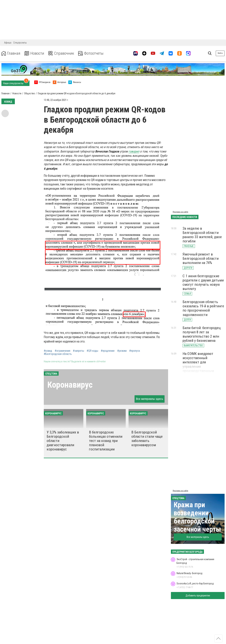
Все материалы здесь (150, 399)
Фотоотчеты (93, 53)
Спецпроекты (20, 43)
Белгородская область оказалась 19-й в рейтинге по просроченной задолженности (203, 308)
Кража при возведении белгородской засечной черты (197, 517)
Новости (35, 53)
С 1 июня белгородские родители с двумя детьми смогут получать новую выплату (203, 282)
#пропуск (135, 351)
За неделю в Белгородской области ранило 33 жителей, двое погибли (202, 235)
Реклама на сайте (180, 212)
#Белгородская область (58, 354)
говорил (134, 151)
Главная (11, 53)
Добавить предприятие (198, 596)
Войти (220, 53)
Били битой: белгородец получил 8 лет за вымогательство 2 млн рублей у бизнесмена (202, 334)
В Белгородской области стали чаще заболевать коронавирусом (147, 439)
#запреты (78, 351)
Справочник (62, 53)
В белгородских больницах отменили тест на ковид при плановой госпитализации (106, 441)
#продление (108, 351)
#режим (122, 351)
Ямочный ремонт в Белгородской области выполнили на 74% (201, 258)
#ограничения (63, 351)
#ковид (48, 351)
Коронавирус (70, 385)
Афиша (8, 43)
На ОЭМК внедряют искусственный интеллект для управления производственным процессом (198, 364)
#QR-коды (92, 351)
